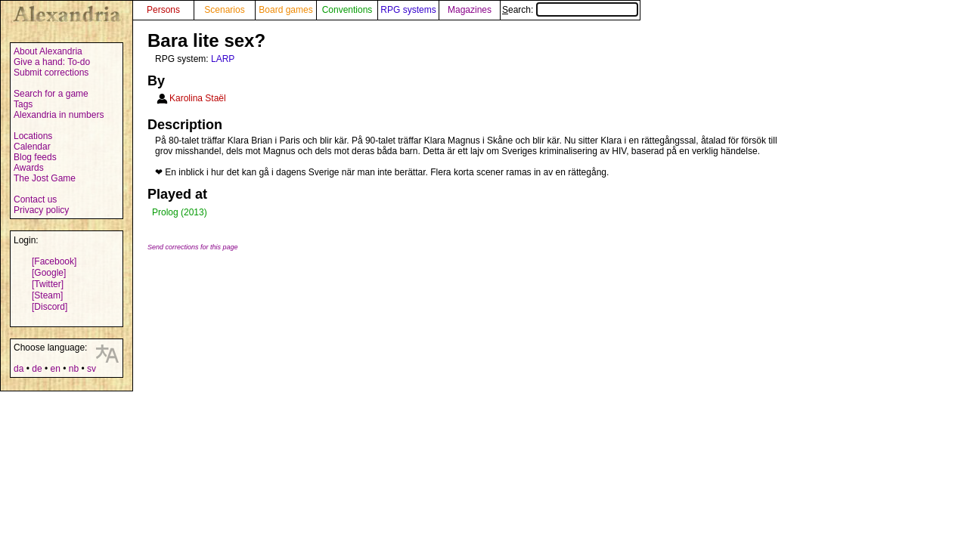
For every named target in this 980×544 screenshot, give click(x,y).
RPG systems (408, 10)
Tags (23, 104)
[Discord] (50, 307)
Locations (33, 136)
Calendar (32, 147)
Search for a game (51, 94)
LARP (223, 59)
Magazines (470, 10)
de (37, 369)
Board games (285, 10)
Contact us (35, 199)
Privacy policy (41, 210)
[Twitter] (48, 284)
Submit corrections (51, 73)
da (19, 369)
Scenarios (224, 10)
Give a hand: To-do (52, 62)
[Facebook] (54, 261)
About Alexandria (48, 51)
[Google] (49, 273)
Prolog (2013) (180, 212)
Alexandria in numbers (59, 115)
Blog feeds (35, 157)
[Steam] (47, 295)
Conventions (347, 10)
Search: (570, 10)
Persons (163, 10)
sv (91, 369)
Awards (29, 168)
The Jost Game (45, 178)
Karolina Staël (198, 98)
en (55, 369)
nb (74, 369)
